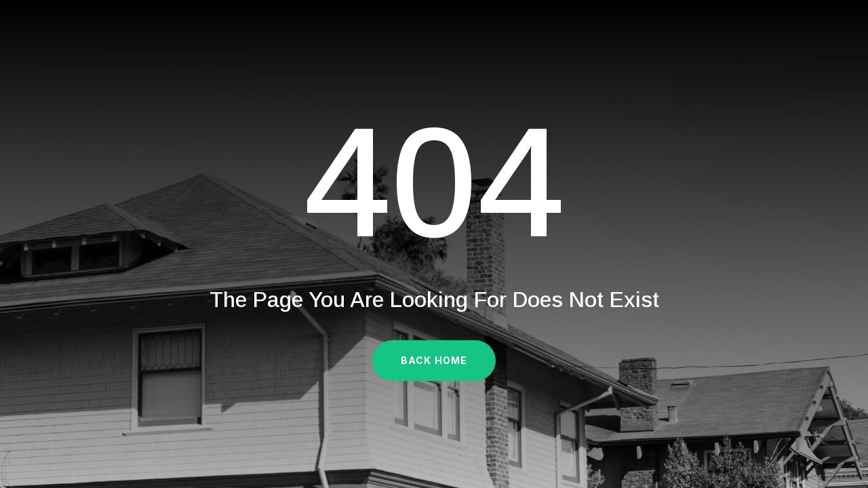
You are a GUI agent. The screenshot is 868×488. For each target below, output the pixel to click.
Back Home (434, 360)
